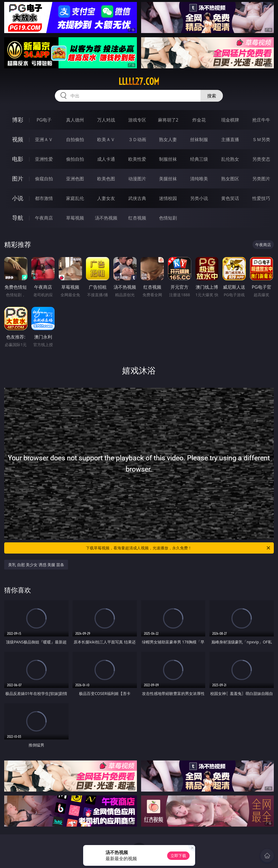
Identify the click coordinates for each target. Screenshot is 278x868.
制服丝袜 (168, 159)
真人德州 (75, 120)
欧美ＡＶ (106, 139)
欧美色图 (106, 179)
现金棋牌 (230, 120)
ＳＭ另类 (261, 139)
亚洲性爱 (44, 159)
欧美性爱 (137, 159)
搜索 (212, 96)
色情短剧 (168, 218)
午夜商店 (44, 218)
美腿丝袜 (168, 179)
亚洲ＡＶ (44, 139)
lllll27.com (139, 81)
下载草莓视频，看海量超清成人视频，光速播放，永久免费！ (178, 548)
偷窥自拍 (44, 179)
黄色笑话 (230, 198)
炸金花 (199, 120)
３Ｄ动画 (137, 139)
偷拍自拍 (75, 159)
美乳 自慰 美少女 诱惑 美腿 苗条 (36, 565)
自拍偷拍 (75, 139)
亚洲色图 (75, 179)
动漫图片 (137, 179)
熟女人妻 (168, 139)
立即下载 (178, 856)
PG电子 (44, 120)
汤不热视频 (106, 218)
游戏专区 (137, 120)
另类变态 (261, 159)
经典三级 (199, 159)
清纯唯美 (199, 179)
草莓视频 (75, 218)
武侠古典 (137, 198)
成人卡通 (106, 159)
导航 (18, 218)
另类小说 (199, 198)
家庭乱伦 (75, 198)
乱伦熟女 (230, 159)
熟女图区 (230, 179)
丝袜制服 (199, 139)
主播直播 (230, 139)
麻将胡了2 (168, 120)
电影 (18, 159)
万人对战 (106, 120)
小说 (18, 198)
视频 (18, 139)
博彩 (18, 120)
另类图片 (261, 179)
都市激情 (44, 198)
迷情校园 (168, 198)
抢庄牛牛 (261, 120)
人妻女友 (106, 198)
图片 (18, 179)
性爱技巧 (261, 198)
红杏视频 (137, 218)
